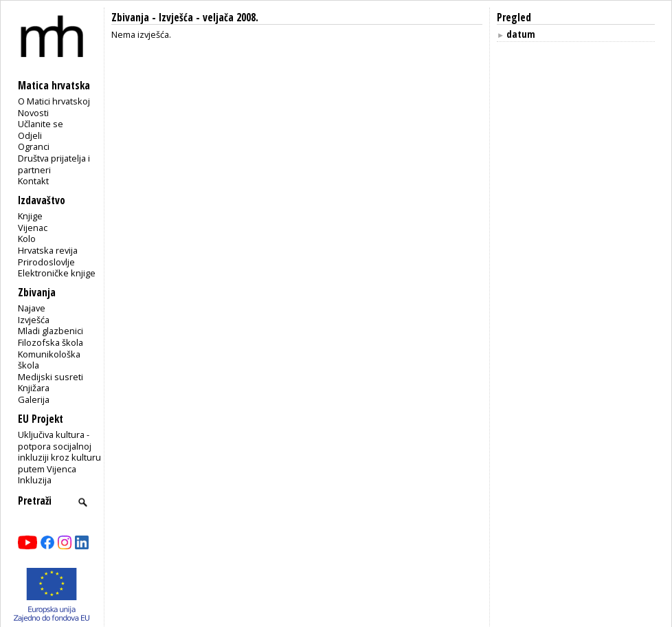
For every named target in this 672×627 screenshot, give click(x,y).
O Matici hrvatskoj (54, 101)
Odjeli (30, 135)
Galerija (34, 399)
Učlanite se (41, 124)
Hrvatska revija (48, 250)
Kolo (27, 239)
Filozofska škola (51, 342)
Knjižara (34, 388)
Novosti (33, 113)
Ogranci (34, 146)
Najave (32, 308)
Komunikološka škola (49, 360)
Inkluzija (35, 480)
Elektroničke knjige (57, 273)
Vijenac (33, 228)
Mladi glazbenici (51, 331)
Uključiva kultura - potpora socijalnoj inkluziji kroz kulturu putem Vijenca (59, 452)
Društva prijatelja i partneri (54, 164)
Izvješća (34, 320)
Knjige (30, 216)
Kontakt (33, 181)
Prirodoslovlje (46, 262)
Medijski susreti (51, 377)
